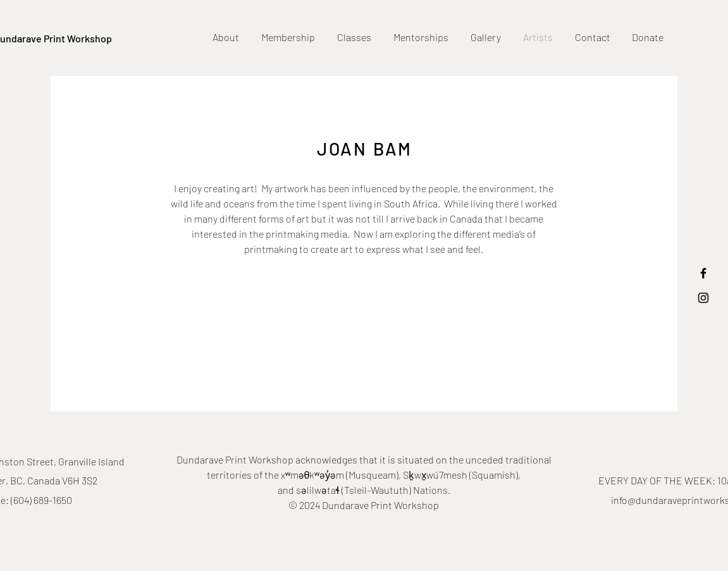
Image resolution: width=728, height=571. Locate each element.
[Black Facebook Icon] (703, 273)
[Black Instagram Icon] (703, 298)
